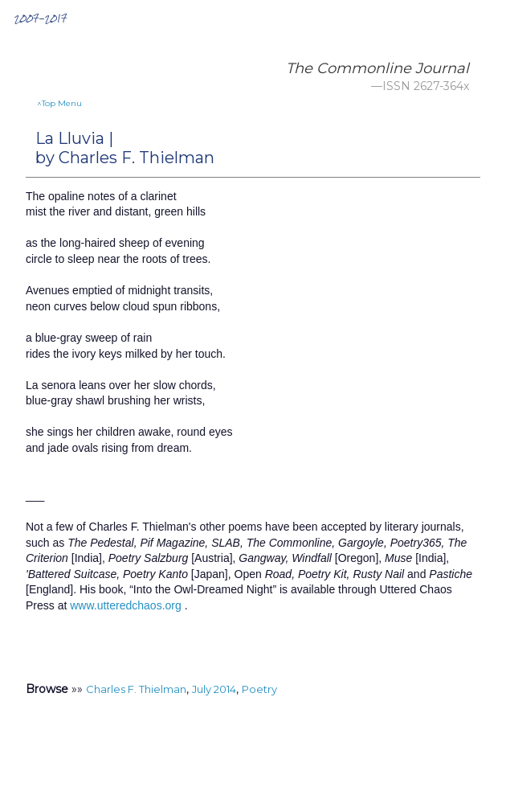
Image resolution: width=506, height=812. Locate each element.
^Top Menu (59, 103)
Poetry (259, 689)
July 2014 (214, 689)
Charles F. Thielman (136, 689)
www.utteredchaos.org (126, 605)
